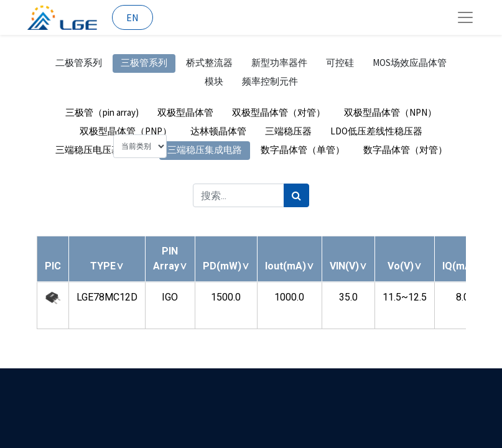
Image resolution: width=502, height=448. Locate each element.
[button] (107, 266)
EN (132, 17)
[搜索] (296, 195)
